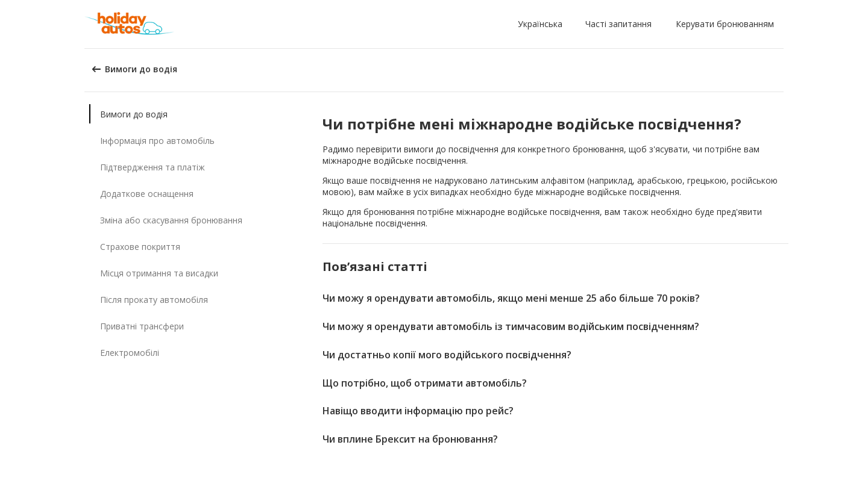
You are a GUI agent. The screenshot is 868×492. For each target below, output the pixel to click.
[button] (542, 24)
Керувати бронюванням (725, 24)
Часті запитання (618, 24)
